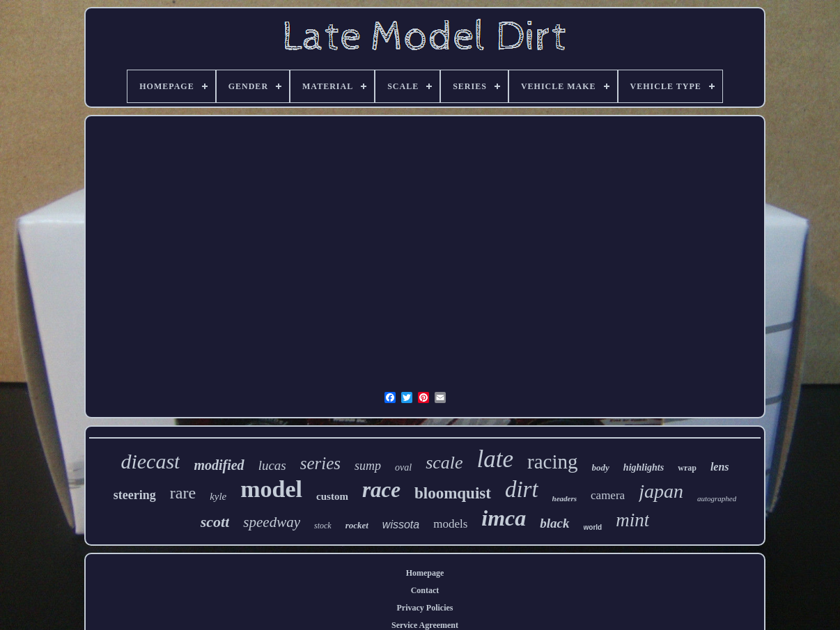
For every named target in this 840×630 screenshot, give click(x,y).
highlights (644, 467)
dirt (522, 489)
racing (552, 462)
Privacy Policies (425, 608)
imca (504, 518)
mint (632, 520)
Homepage (425, 573)
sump (368, 466)
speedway (272, 522)
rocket (357, 525)
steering (135, 495)
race (381, 490)
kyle (218, 496)
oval (403, 467)
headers (565, 498)
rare (183, 493)
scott (215, 522)
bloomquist (453, 493)
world (593, 527)
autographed (717, 498)
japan (661, 491)
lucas (272, 465)
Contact (425, 590)
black (554, 523)
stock (323, 526)
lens (720, 467)
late (495, 459)
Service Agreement (425, 625)
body (601, 467)
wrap (687, 468)
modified (219, 465)
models (450, 524)
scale (444, 463)
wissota (401, 525)
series (320, 463)
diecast (150, 461)
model (271, 489)
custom (332, 496)
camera (608, 495)
